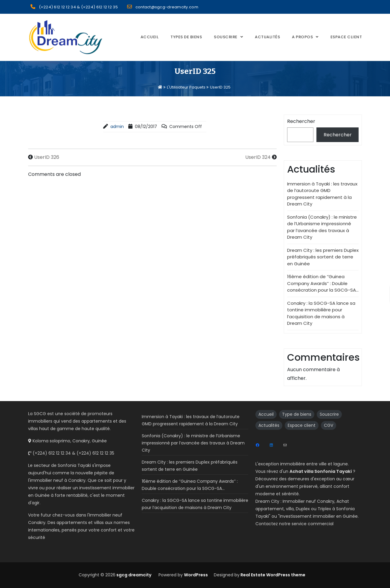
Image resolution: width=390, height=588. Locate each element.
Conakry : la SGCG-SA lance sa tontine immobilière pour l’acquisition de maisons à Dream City (321, 313)
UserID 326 (47, 157)
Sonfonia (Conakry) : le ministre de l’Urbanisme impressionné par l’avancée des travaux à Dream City (322, 227)
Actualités (267, 37)
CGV (329, 425)
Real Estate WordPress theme (272, 575)
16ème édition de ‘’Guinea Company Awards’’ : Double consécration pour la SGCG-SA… (323, 283)
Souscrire (226, 37)
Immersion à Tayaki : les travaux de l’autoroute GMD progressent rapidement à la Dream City (322, 194)
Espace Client (346, 37)
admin (117, 127)
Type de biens (297, 414)
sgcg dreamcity (133, 575)
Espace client (302, 425)
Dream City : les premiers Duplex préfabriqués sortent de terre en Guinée (323, 257)
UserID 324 (258, 157)
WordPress (196, 575)
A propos (302, 37)
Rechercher (301, 121)
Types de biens (186, 37)
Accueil (150, 37)
